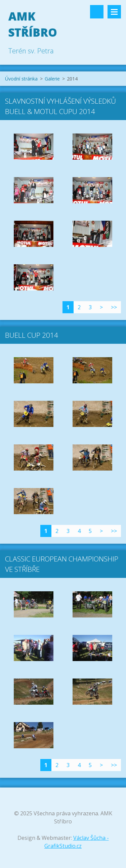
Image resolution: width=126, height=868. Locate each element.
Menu (114, 12)
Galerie (52, 79)
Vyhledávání (97, 12)
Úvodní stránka (21, 79)
